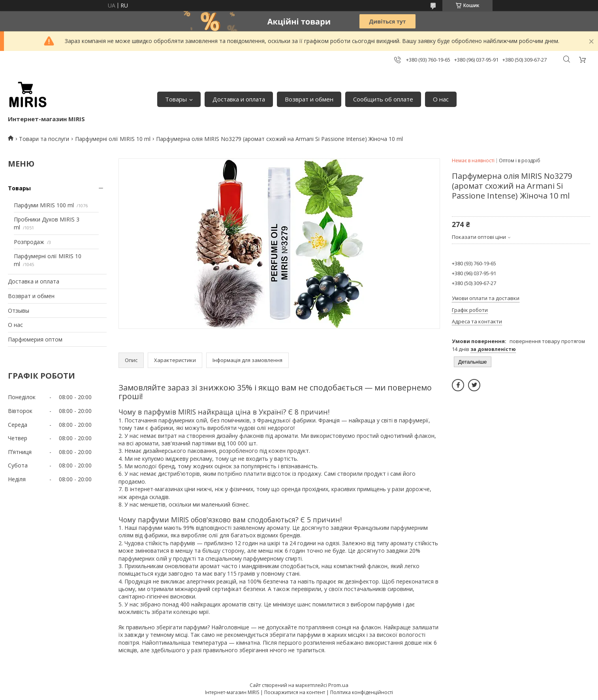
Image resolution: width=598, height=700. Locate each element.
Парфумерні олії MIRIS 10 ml (113, 139)
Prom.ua (338, 685)
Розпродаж (29, 242)
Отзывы (19, 311)
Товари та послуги (44, 139)
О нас (441, 99)
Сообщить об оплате (383, 99)
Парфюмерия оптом (35, 339)
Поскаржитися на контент (295, 692)
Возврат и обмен (309, 99)
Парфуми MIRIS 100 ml (44, 205)
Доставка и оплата (239, 99)
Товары (176, 99)
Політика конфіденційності (362, 692)
